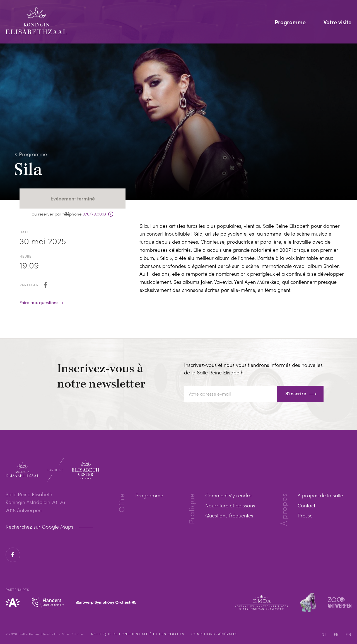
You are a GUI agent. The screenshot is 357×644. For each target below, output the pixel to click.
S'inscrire (296, 393)
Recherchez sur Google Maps (40, 527)
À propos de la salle (320, 495)
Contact (306, 505)
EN (348, 634)
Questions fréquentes (229, 515)
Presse (305, 515)
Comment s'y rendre (228, 495)
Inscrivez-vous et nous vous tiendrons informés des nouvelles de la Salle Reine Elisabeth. (253, 369)
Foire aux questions (39, 302)
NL (324, 634)
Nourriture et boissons (230, 505)
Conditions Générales (214, 634)
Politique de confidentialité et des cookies (138, 634)
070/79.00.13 (94, 214)
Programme (290, 23)
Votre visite (337, 23)
